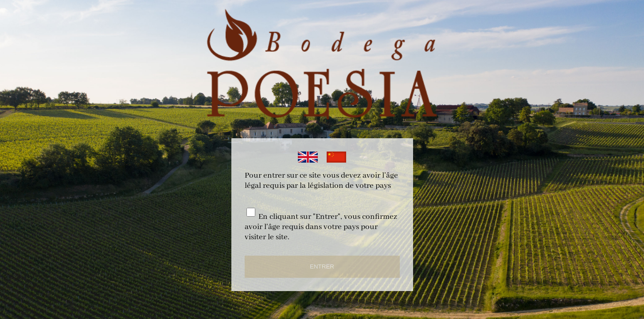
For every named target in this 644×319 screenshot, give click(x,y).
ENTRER (322, 266)
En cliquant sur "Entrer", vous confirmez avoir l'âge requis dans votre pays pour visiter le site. (321, 227)
